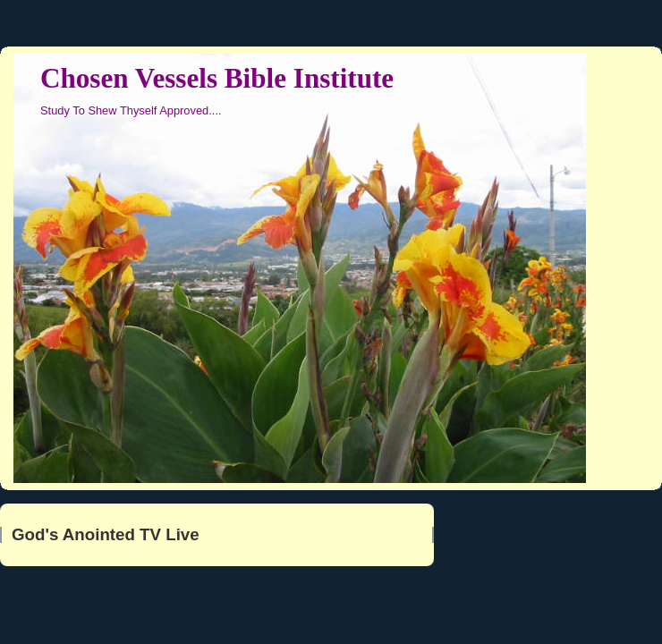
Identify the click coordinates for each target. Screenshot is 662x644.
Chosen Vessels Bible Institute (217, 78)
